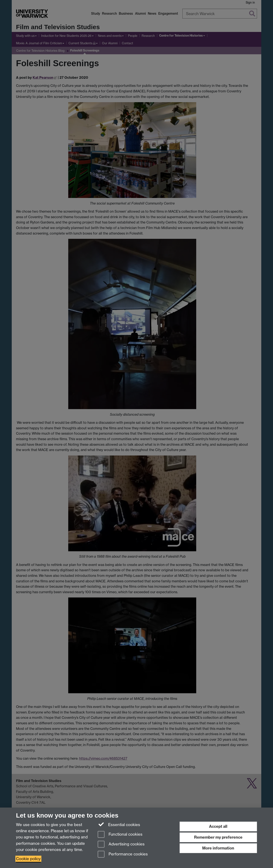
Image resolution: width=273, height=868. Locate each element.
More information (218, 848)
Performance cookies (123, 854)
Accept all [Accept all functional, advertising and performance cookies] (218, 826)
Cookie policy (28, 859)
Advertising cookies (121, 844)
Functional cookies (120, 835)
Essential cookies (119, 824)
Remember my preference (218, 837)
